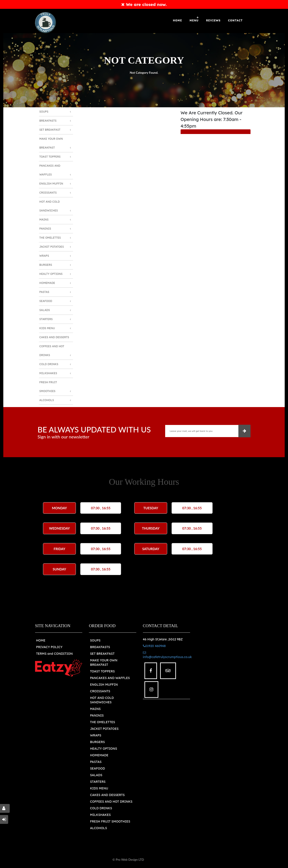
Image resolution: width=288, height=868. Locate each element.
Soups (44, 112)
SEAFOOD (97, 768)
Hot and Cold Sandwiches (49, 206)
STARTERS (98, 782)
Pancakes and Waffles (50, 170)
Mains (44, 220)
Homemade (47, 283)
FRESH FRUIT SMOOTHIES (110, 821)
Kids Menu (47, 328)
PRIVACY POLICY (49, 647)
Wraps (44, 256)
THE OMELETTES (103, 722)
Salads (45, 310)
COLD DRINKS (101, 808)
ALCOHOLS (98, 828)
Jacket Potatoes (51, 247)
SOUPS (95, 640)
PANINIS (97, 715)
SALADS (96, 775)
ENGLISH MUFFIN (104, 685)
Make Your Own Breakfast (51, 143)
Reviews (213, 20)
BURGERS (97, 742)
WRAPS (96, 735)
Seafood (46, 301)
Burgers (46, 265)
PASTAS (96, 762)
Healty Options (51, 274)
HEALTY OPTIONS (104, 749)
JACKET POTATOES (104, 729)
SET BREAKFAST (102, 654)
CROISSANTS (100, 691)
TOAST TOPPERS (102, 671)
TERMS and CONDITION (54, 654)
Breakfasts (48, 121)
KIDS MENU (99, 788)
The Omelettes (50, 238)
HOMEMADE (99, 755)
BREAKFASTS (100, 647)
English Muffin (51, 184)
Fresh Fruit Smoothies (48, 387)
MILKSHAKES (100, 815)
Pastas (44, 292)
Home (177, 20)
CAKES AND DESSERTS (107, 795)
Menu (194, 20)
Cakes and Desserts (54, 337)
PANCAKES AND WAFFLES (110, 678)
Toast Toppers (50, 157)
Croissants (48, 193)
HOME (41, 640)
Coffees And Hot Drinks (52, 351)
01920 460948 (154, 646)
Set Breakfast (50, 130)
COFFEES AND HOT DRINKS (111, 802)
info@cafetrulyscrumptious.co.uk (167, 655)
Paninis (45, 229)
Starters (46, 319)
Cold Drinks (49, 364)
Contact (235, 20)
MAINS (95, 709)
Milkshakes (48, 373)
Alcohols (47, 400)
